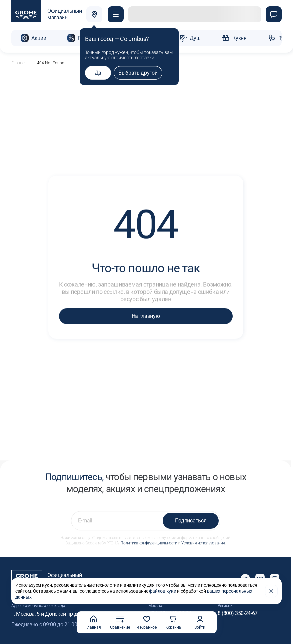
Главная (19, 62)
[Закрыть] (271, 590)
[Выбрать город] (95, 15)
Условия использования (203, 542)
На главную (146, 315)
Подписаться (191, 520)
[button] (116, 15)
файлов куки (162, 590)
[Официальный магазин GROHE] (46, 15)
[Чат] (274, 15)
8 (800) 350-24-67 (238, 613)
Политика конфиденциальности (149, 542)
